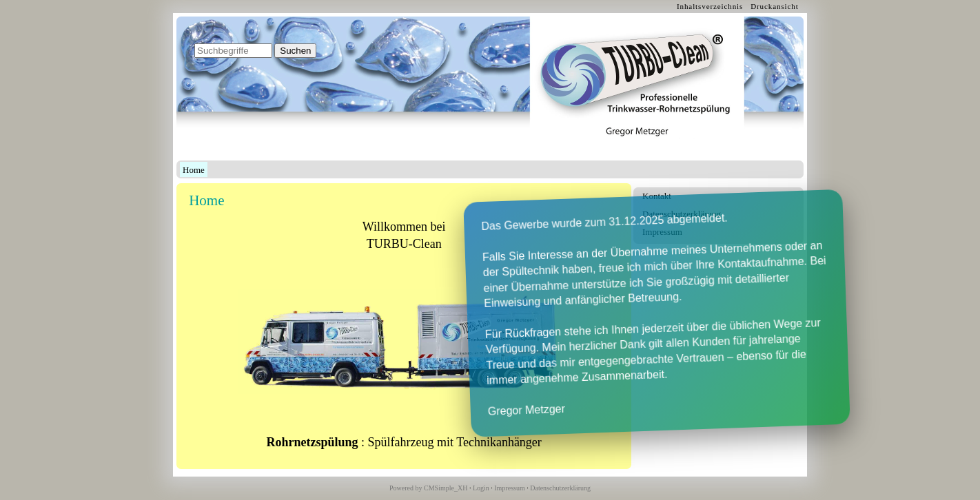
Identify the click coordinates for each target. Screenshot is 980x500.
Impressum (662, 232)
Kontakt (657, 196)
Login (481, 488)
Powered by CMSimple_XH (428, 488)
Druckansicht (775, 6)
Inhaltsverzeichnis (710, 6)
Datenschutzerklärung (682, 214)
